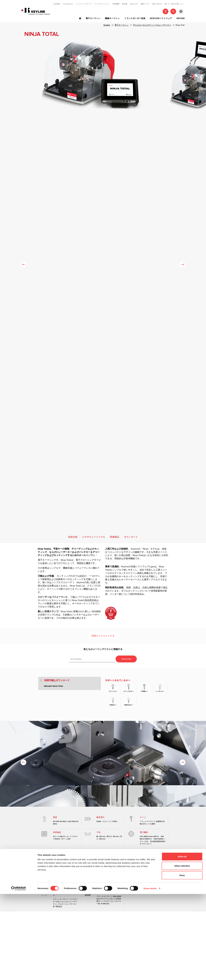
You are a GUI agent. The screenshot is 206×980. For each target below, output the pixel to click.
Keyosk (181, 18)
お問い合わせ (157, 4)
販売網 (125, 4)
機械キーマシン (112, 18)
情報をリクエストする (103, 636)
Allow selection (182, 952)
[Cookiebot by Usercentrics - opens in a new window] (19, 974)
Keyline (107, 25)
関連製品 (115, 537)
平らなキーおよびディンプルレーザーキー (152, 25)
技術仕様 (73, 537)
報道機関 (116, 4)
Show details (150, 974)
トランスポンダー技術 (135, 18)
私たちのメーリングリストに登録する (103, 649)
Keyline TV (134, 4)
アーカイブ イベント (102, 4)
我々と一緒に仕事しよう (174, 4)
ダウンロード (131, 537)
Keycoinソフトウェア (161, 18)
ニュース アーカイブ (84, 4)
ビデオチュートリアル (94, 537)
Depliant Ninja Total (54, 686)
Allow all (182, 942)
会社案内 (57, 4)
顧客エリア (145, 4)
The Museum (68, 4)
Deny (182, 961)
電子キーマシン (93, 18)
